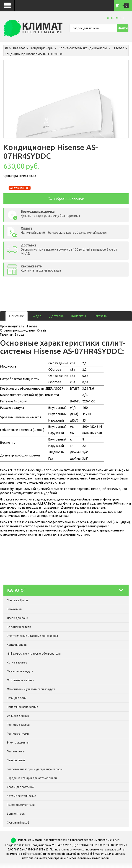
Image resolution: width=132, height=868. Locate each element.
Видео (37, 316)
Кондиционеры (42, 48)
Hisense (119, 48)
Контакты (79, 316)
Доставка (56, 316)
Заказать (100, 316)
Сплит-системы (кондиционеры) (83, 48)
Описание (17, 316)
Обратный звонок (66, 199)
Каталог (19, 48)
